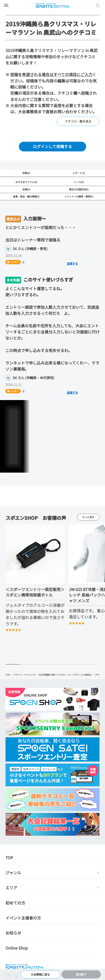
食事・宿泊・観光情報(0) (26, 196)
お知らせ (13, 933)
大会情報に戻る (40, 974)
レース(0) (79, 182)
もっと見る (88, 517)
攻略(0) (26, 173)
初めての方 (15, 903)
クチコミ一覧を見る (78, 121)
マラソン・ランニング (24, 675)
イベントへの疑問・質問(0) (79, 196)
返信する (74, 263)
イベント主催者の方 (23, 918)
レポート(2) (79, 173)
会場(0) (26, 189)
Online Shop (17, 948)
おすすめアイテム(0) (26, 182)
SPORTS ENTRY (52, 6)
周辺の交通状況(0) (79, 189)
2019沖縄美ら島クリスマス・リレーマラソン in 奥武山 (65, 675)
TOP (8, 675)
